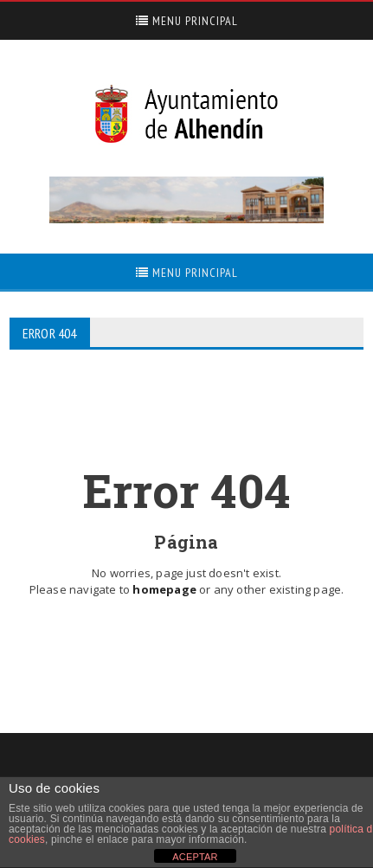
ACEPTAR (195, 857)
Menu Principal (187, 21)
